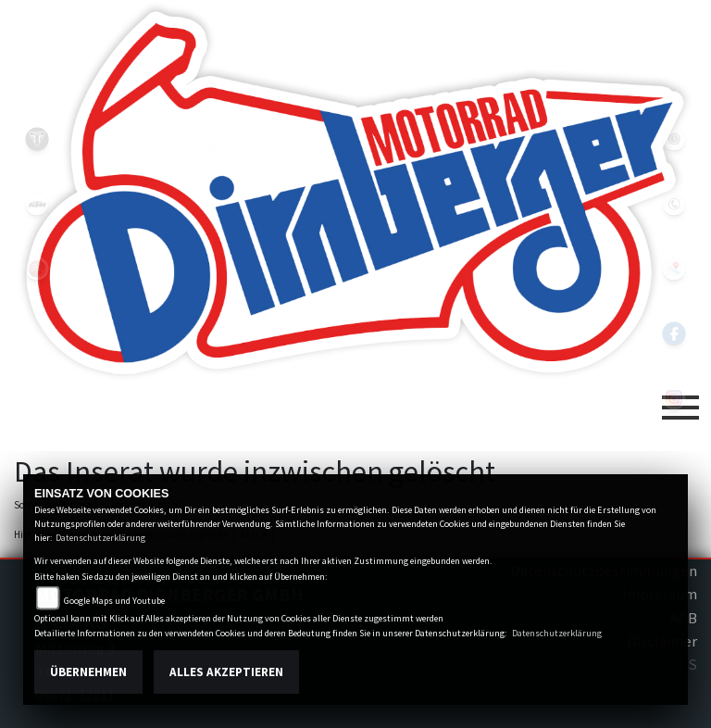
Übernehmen (88, 672)
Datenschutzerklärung (100, 538)
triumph (37, 139)
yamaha (37, 269)
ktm (37, 204)
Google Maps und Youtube (114, 601)
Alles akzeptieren (226, 672)
